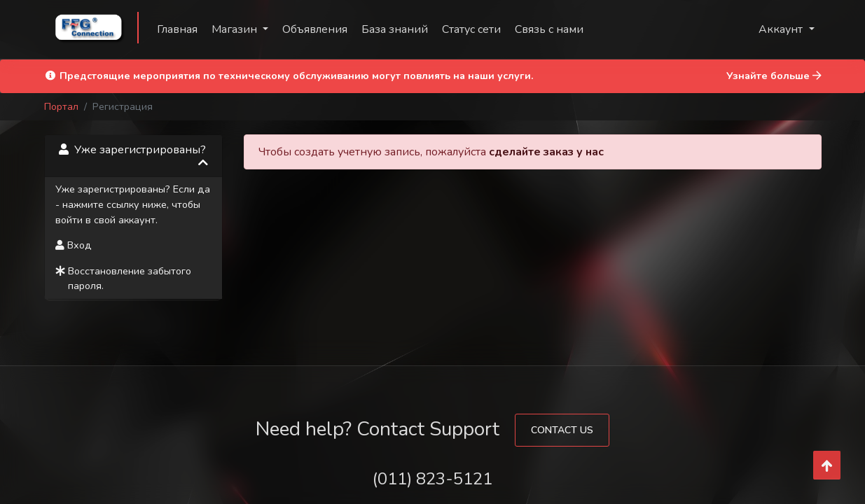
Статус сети (471, 29)
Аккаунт (782, 29)
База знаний (395, 29)
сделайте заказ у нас (546, 152)
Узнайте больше (774, 76)
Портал (61, 106)
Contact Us (562, 430)
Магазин (236, 29)
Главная (177, 29)
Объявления (315, 29)
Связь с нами (549, 29)
